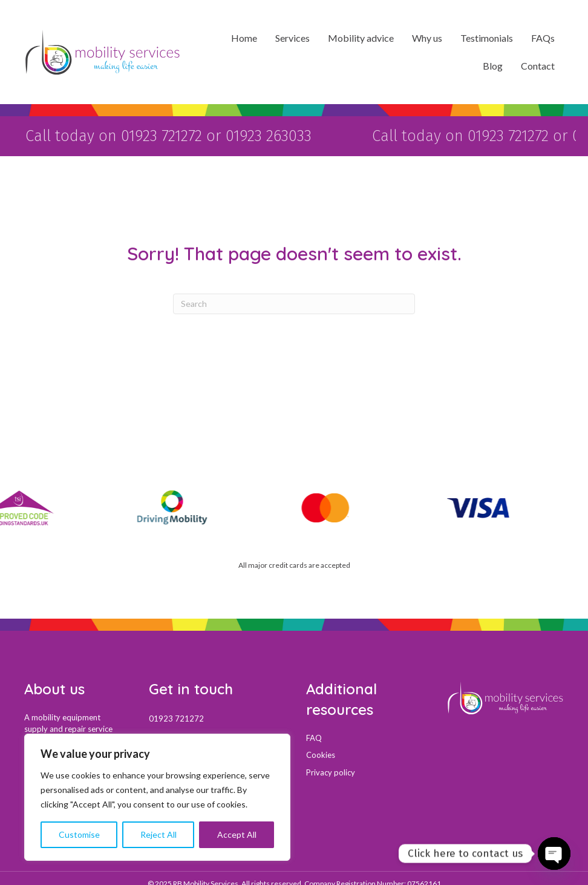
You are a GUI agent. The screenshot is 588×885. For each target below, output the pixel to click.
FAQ (314, 737)
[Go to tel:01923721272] (215, 717)
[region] (157, 797)
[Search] (294, 303)
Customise (79, 834)
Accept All (237, 834)
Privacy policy (331, 771)
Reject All (158, 834)
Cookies (321, 754)
